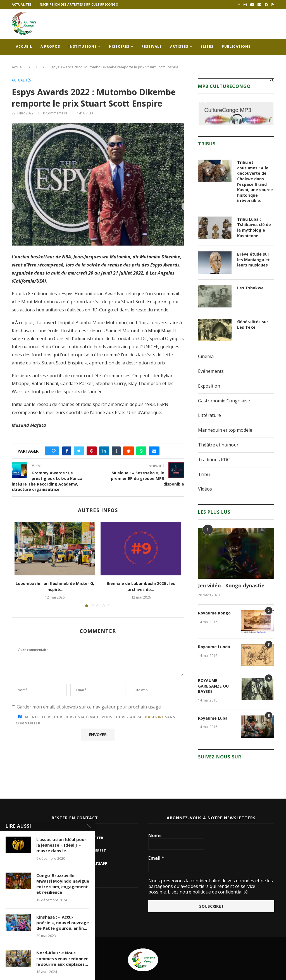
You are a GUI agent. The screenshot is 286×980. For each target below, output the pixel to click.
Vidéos (205, 489)
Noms (155, 835)
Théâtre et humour (218, 445)
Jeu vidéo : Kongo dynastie (231, 585)
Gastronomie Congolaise (224, 401)
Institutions (83, 46)
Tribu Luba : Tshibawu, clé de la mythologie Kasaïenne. (254, 227)
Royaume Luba (213, 718)
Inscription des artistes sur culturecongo (78, 4)
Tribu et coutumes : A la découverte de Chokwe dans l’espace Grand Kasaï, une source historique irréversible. (255, 181)
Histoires (119, 46)
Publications (236, 46)
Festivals (152, 46)
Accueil (24, 46)
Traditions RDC (214, 460)
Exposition (209, 386)
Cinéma (206, 356)
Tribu (204, 474)
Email (156, 858)
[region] (236, 113)
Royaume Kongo (214, 613)
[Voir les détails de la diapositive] (236, 113)
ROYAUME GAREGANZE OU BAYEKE (213, 686)
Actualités (22, 4)
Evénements (211, 371)
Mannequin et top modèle (225, 430)
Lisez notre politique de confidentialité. (208, 892)
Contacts (26, 63)
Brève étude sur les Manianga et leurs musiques (253, 260)
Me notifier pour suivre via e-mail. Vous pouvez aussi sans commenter (95, 720)
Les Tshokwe (250, 288)
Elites (207, 46)
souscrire (153, 717)
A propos (50, 46)
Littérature (209, 415)
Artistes (179, 46)
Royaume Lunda (214, 647)
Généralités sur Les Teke (253, 324)
